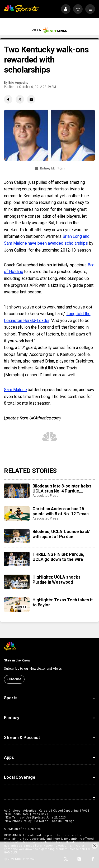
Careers (44, 811)
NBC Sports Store (17, 814)
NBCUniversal (32, 829)
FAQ (84, 811)
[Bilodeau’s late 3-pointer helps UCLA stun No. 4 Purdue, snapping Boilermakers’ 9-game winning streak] (17, 491)
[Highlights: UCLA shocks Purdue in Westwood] (17, 582)
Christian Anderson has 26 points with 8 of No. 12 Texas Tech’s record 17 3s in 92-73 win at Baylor (63, 511)
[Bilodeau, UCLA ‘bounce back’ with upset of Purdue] (17, 536)
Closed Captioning (66, 811)
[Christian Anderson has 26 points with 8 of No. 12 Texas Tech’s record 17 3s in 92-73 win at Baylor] (17, 513)
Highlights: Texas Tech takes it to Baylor (63, 602)
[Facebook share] (8, 99)
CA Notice (41, 821)
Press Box (39, 814)
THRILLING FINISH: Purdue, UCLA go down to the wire (58, 557)
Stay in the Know (17, 660)
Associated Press (45, 496)
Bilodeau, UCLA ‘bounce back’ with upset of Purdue (61, 534)
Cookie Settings (63, 821)
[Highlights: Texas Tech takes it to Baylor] (17, 605)
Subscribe (14, 679)
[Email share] (31, 99)
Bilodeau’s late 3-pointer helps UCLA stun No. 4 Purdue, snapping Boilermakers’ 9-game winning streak (64, 489)
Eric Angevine (18, 83)
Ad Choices (12, 811)
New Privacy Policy (18, 821)
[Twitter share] (20, 99)
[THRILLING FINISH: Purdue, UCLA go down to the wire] (17, 559)
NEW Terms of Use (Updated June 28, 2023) (36, 818)
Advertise (30, 811)
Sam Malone (15, 390)
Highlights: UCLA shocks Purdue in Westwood (56, 580)
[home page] (21, 9)
